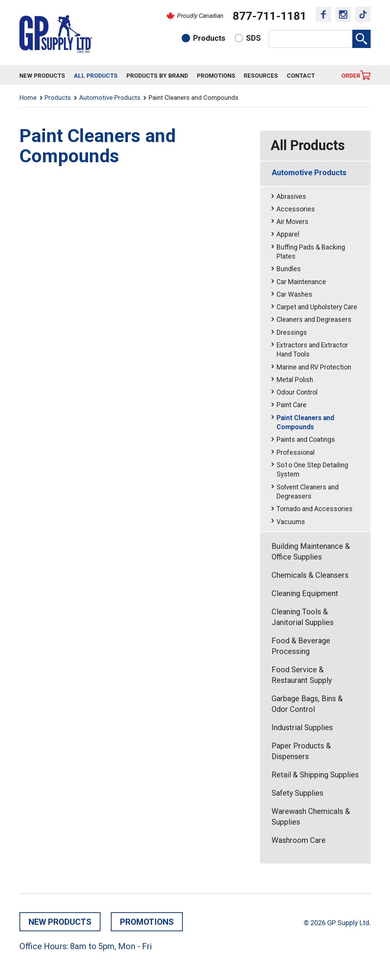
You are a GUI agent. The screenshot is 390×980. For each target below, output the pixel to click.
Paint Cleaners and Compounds (305, 423)
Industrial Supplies (302, 727)
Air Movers (292, 222)
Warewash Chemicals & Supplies (311, 817)
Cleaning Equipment (305, 593)
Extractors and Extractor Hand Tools (312, 350)
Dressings (292, 333)
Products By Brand (157, 76)
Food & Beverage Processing (301, 646)
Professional (296, 452)
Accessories (296, 209)
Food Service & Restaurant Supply (302, 675)
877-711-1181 (270, 16)
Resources (261, 76)
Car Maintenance (301, 282)
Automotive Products (110, 98)
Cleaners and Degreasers (314, 320)
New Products (42, 76)
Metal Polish (295, 380)
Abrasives (291, 197)
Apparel (288, 234)
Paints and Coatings (306, 440)
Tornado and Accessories (315, 509)
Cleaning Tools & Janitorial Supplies (303, 617)
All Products (96, 76)
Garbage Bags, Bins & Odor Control (307, 704)
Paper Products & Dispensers (301, 751)
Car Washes (294, 294)
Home (28, 98)
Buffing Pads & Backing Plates (311, 252)
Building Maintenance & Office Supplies (311, 552)
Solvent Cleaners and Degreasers (308, 492)
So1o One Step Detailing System (312, 470)
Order (351, 76)
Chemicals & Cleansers (310, 575)
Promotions (216, 76)
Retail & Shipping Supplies (315, 775)
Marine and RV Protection (314, 367)
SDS (253, 38)
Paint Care (292, 405)
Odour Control (297, 392)
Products (209, 38)
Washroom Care (299, 840)
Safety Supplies (297, 793)
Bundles (289, 269)
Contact (301, 76)
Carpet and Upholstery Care (317, 307)
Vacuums (291, 522)
